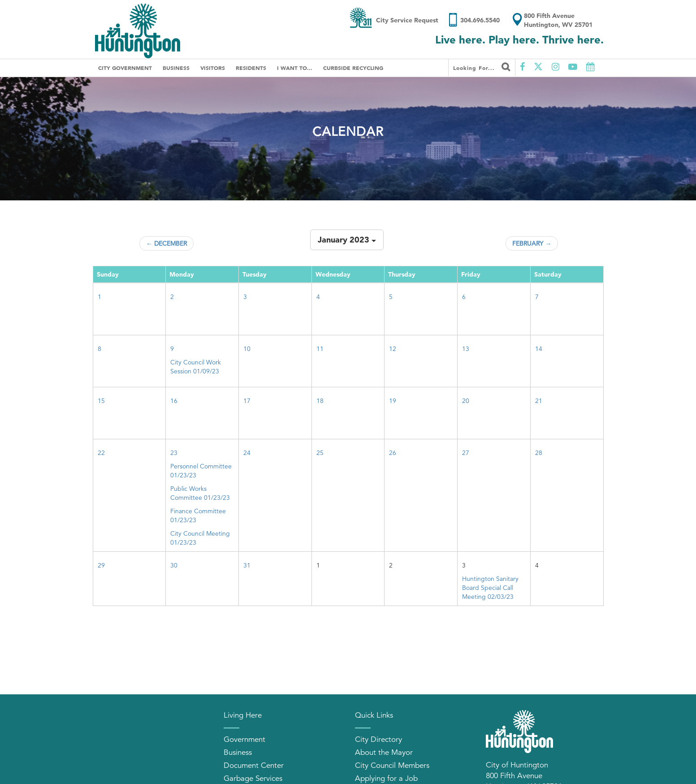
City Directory (378, 739)
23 (174, 453)
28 (539, 453)
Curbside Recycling (353, 68)
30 (174, 565)
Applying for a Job (386, 778)
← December (166, 243)
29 (101, 565)
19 (393, 401)
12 (393, 349)
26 (393, 453)
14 (539, 349)
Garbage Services (253, 778)
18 (320, 401)
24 (247, 453)
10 (247, 349)
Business (176, 68)
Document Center (254, 765)
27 (466, 453)
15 (101, 401)
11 (320, 349)
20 (466, 401)
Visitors (213, 68)
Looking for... (482, 67)
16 (174, 401)
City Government (125, 68)
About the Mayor (384, 752)
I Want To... (295, 68)
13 (466, 349)
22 (101, 453)
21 (539, 401)
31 (247, 565)
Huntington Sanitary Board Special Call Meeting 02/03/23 (490, 588)
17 (247, 401)
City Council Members (392, 765)
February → (532, 243)
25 (320, 453)
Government (244, 739)
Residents (251, 68)
